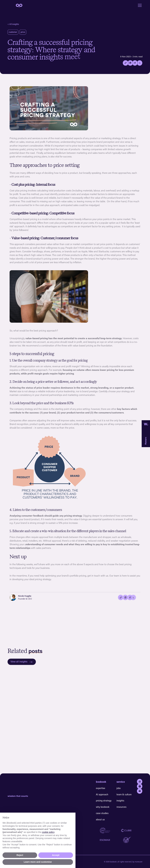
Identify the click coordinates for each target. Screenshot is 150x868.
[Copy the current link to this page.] (125, 63)
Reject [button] (20, 855)
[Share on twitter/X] (140, 63)
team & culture (124, 794)
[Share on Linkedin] (130, 63)
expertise (101, 788)
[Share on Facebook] (135, 63)
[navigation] (19, 5)
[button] (139, 5)
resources (121, 807)
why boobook (103, 807)
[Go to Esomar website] (111, 840)
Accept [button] (56, 855)
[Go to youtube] (140, 791)
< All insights (13, 24)
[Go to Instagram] (140, 786)
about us (100, 819)
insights (120, 801)
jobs (119, 788)
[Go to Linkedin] (140, 782)
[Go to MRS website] (111, 831)
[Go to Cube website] (132, 830)
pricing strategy (104, 801)
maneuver (139, 862)
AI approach (102, 794)
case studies (102, 813)
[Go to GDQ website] (132, 840)
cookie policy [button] (48, 832)
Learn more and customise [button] (38, 862)
